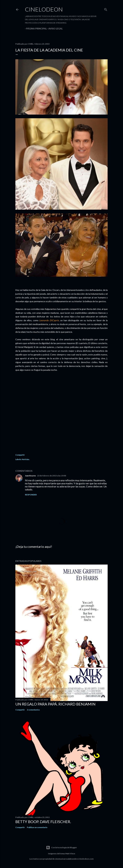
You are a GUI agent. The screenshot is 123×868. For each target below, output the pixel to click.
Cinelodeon (44, 9)
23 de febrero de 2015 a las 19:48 (52, 476)
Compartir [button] (20, 455)
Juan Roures (30, 476)
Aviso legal (54, 29)
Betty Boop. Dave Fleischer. (43, 822)
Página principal (35, 29)
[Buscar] (106, 9)
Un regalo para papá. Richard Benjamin (55, 704)
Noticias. (26, 459)
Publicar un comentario (37, 827)
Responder (31, 495)
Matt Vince (70, 854)
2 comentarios (33, 710)
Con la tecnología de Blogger (61, 848)
